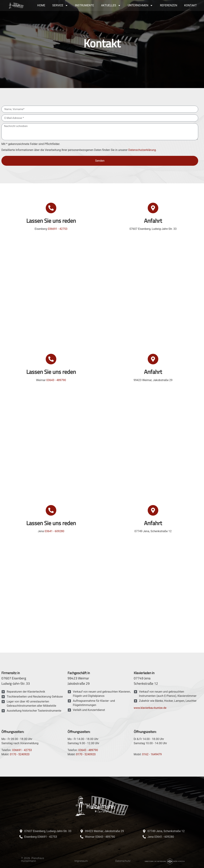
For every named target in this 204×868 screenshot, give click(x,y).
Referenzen (168, 5)
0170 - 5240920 (20, 754)
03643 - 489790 (56, 380)
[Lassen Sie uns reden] (51, 208)
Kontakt (190, 5)
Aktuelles (111, 5)
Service (60, 5)
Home (41, 5)
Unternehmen (140, 5)
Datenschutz (123, 861)
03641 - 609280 (54, 531)
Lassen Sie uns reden (51, 221)
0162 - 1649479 (152, 754)
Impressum (81, 861)
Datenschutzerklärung (142, 150)
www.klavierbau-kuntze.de (150, 708)
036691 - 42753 (57, 229)
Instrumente (85, 5)
